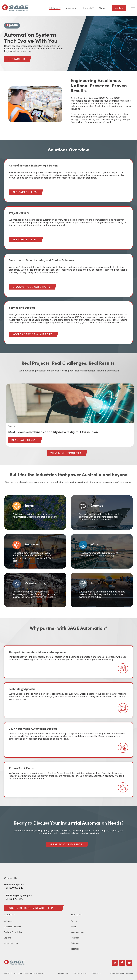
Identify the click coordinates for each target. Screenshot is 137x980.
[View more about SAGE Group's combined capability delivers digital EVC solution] (70, 403)
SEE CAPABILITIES (25, 192)
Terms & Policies (81, 973)
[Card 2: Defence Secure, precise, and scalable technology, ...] (102, 512)
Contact (119, 8)
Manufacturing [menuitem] (77, 932)
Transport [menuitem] (75, 938)
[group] (70, 415)
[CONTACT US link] (16, 59)
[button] (133, 6)
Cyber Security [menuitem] (11, 943)
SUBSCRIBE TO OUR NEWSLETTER (30, 908)
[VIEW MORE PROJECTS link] (66, 453)
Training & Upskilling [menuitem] (13, 932)
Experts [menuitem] (8, 938)
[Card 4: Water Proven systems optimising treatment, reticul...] (102, 551)
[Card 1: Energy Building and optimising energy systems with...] (35, 512)
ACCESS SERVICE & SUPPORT (32, 334)
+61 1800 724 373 (14, 899)
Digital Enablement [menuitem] (13, 927)
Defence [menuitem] (75, 943)
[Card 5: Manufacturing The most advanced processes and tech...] (35, 590)
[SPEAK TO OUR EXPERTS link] (66, 844)
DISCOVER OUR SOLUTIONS (31, 287)
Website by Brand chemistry (121, 973)
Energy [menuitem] (74, 921)
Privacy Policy (64, 973)
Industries (72, 8)
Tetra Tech (97, 973)
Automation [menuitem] (9, 921)
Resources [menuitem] (75, 949)
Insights (89, 8)
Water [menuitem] (73, 927)
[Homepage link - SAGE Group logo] (15, 964)
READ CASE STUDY (24, 440)
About (103, 8)
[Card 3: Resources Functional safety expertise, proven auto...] (35, 551)
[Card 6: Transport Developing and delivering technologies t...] (102, 590)
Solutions (55, 8)
